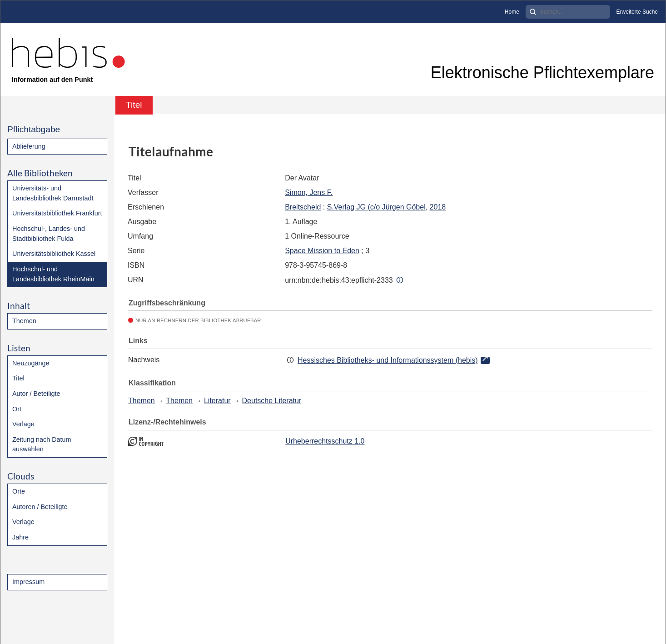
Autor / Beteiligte (36, 394)
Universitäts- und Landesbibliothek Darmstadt (53, 193)
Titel (18, 378)
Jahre (20, 537)
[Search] (568, 12)
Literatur (217, 401)
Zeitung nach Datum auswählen (42, 444)
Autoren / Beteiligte (40, 507)
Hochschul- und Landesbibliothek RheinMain (53, 274)
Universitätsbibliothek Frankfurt (57, 213)
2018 (438, 207)
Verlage (23, 424)
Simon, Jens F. (309, 192)
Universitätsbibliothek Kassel (54, 254)
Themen (24, 321)
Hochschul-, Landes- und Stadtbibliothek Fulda (49, 234)
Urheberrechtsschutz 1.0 (325, 441)
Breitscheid (303, 207)
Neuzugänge (31, 363)
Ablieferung (29, 146)
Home (512, 12)
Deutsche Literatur (272, 401)
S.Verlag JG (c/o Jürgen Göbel (376, 207)
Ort (17, 409)
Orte (19, 491)
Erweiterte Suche (637, 12)
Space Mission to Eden (322, 251)
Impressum (28, 582)
